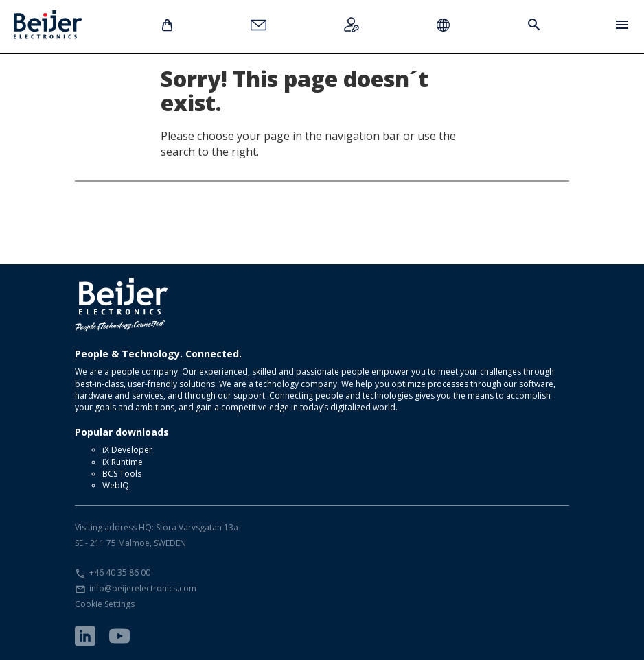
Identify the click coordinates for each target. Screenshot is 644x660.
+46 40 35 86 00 (120, 573)
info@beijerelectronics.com (143, 588)
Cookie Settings (105, 604)
